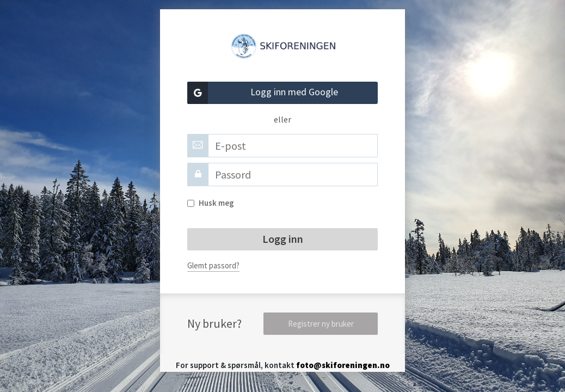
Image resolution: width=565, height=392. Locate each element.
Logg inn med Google (263, 93)
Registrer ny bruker (321, 324)
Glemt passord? (213, 265)
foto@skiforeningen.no (343, 365)
